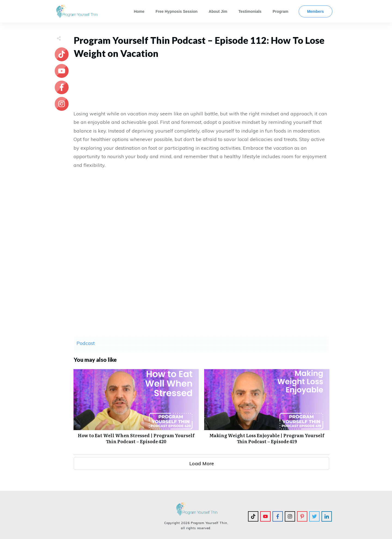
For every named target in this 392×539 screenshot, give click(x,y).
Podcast (86, 343)
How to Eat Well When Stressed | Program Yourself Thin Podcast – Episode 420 (136, 410)
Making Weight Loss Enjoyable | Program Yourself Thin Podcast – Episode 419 (267, 410)
